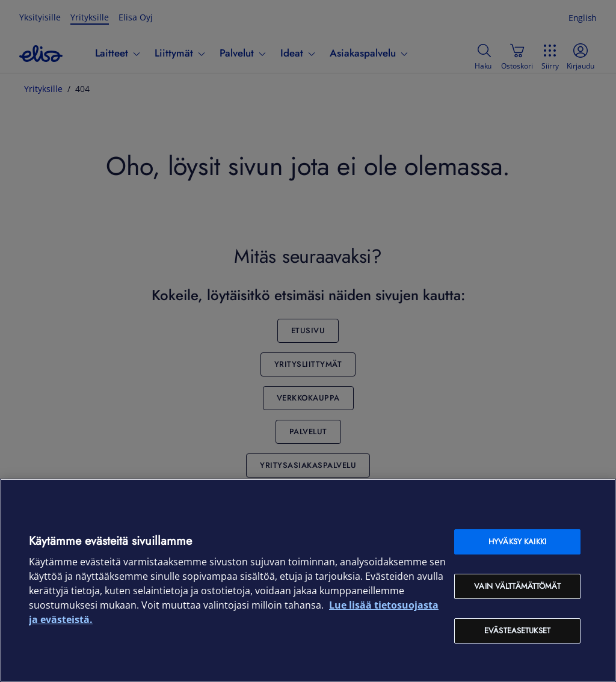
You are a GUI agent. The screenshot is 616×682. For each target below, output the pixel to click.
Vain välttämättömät (517, 586)
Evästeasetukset (517, 631)
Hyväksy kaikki (517, 542)
